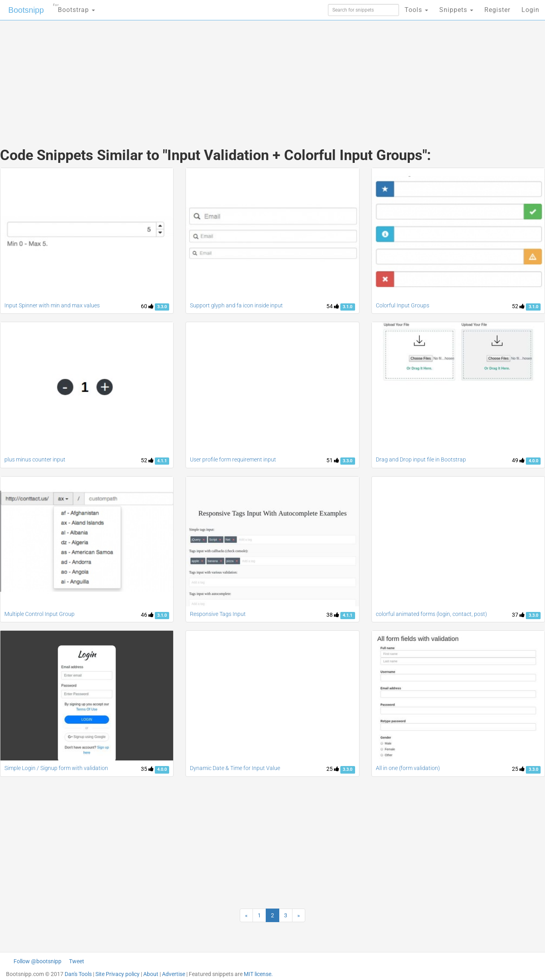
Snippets (456, 10)
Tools (416, 10)
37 (518, 615)
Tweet (77, 961)
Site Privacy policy (117, 974)
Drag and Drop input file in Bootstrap (421, 459)
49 (518, 460)
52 (518, 306)
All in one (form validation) (408, 768)
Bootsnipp (26, 10)
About (151, 974)
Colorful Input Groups (403, 305)
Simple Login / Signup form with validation (56, 768)
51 (333, 460)
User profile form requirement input (233, 459)
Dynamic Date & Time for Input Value (235, 768)
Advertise (174, 974)
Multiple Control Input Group (39, 614)
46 (147, 615)
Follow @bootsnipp (38, 961)
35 (147, 769)
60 (147, 306)
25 (333, 769)
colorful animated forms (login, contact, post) (431, 614)
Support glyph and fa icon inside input (236, 305)
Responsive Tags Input (218, 614)
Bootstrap (74, 7)
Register (497, 10)
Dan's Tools (78, 974)
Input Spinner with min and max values (52, 305)
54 (333, 306)
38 (333, 615)
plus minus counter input (35, 459)
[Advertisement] (213, 76)
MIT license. (258, 974)
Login (530, 10)
